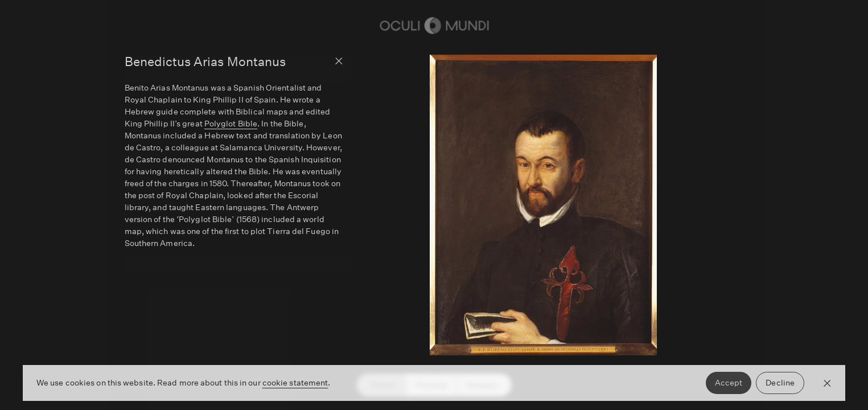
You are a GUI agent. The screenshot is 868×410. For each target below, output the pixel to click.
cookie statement (295, 383)
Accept (729, 383)
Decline (780, 383)
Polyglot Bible (231, 124)
